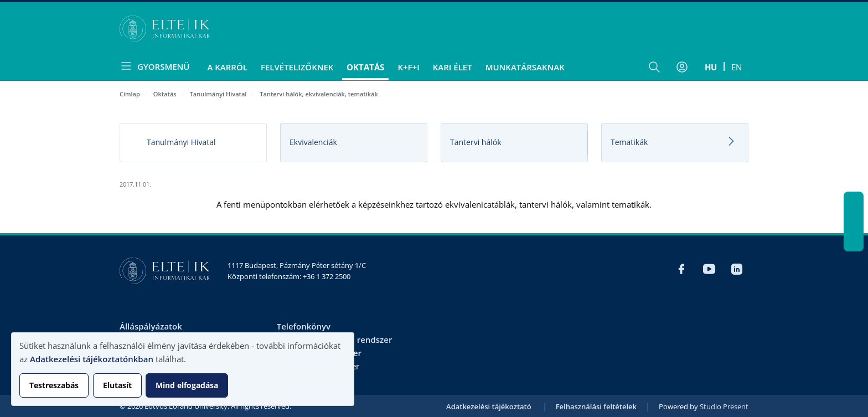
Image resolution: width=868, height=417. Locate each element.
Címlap (130, 94)
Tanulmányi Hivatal (218, 94)
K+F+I (408, 67)
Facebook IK (854, 202)
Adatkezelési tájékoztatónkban (92, 359)
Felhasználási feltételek (596, 406)
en (737, 67)
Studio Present (724, 406)
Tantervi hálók (476, 142)
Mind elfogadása (187, 385)
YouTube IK (854, 222)
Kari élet (453, 67)
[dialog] (183, 369)
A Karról (227, 67)
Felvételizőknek (297, 67)
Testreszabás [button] (54, 385)
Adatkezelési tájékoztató (489, 406)
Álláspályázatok (151, 326)
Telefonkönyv (304, 326)
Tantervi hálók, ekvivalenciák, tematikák (319, 94)
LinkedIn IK (854, 241)
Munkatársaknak (525, 67)
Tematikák (629, 142)
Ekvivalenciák (313, 142)
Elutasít (117, 385)
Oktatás (365, 67)
